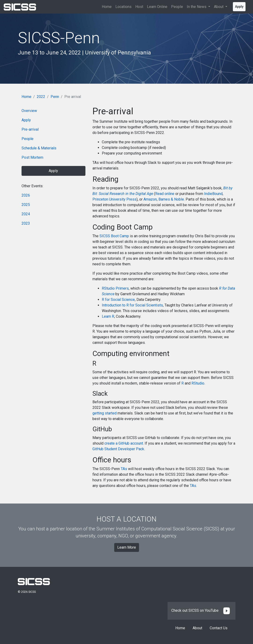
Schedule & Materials (39, 148)
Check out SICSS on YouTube (202, 610)
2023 (26, 223)
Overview (29, 111)
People (177, 7)
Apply (239, 7)
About (197, 628)
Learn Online (157, 7)
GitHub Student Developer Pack (118, 449)
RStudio (198, 383)
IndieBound (213, 194)
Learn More (127, 547)
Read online (165, 194)
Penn (55, 97)
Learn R (108, 316)
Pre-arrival (30, 129)
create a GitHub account (124, 443)
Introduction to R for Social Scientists (132, 305)
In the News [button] (197, 7)
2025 (26, 205)
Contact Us (219, 628)
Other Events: (32, 186)
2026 (26, 195)
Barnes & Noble (171, 199)
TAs (124, 469)
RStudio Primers (115, 288)
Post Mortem (32, 157)
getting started (104, 413)
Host (139, 7)
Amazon (150, 199)
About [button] (219, 7)
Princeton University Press (114, 199)
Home (107, 7)
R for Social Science (118, 300)
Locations (123, 7)
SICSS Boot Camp (114, 236)
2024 (26, 214)
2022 (41, 97)
